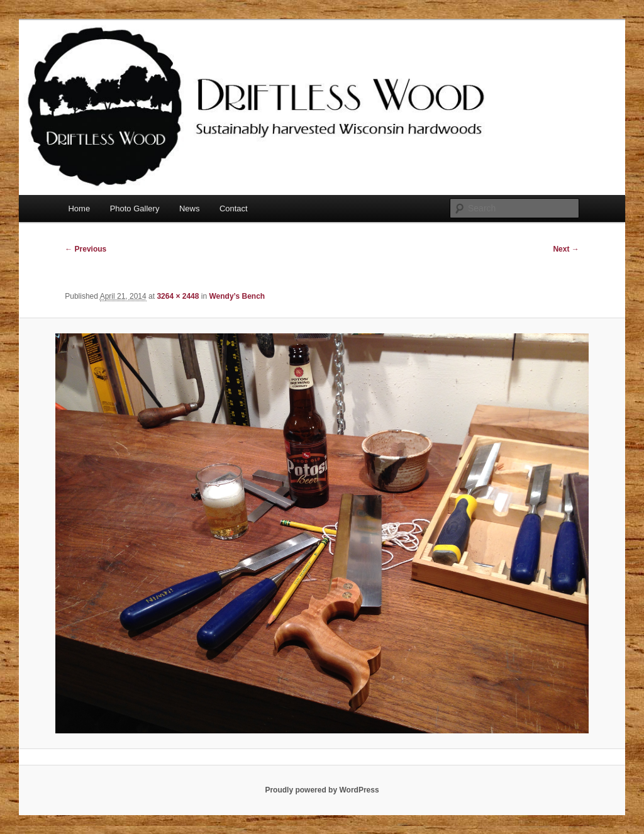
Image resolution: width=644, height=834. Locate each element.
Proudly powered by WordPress (322, 790)
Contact (234, 208)
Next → (566, 249)
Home (79, 208)
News (190, 208)
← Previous (86, 249)
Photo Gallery (135, 208)
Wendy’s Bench (237, 296)
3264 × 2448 (178, 296)
